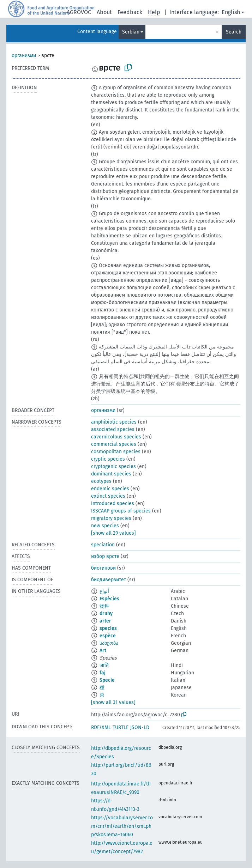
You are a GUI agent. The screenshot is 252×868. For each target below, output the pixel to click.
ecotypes (101, 481)
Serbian (131, 32)
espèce (108, 636)
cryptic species (108, 459)
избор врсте (105, 556)
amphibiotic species (114, 422)
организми (24, 56)
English (231, 12)
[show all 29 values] (113, 533)
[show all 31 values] (113, 702)
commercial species (114, 444)
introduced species (113, 503)
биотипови (103, 568)
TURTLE (121, 727)
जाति (104, 665)
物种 (104, 606)
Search (234, 32)
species (108, 628)
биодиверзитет (109, 580)
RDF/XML (101, 727)
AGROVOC (79, 12)
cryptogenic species (113, 466)
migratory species (111, 518)
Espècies (109, 599)
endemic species (110, 489)
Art (103, 651)
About (104, 12)
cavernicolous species (116, 437)
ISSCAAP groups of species (121, 511)
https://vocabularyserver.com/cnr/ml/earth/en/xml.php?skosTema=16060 (122, 826)
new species (105, 526)
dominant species (111, 474)
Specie (107, 680)
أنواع (104, 591)
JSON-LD (140, 727)
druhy (106, 614)
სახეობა (109, 643)
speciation (103, 545)
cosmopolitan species (116, 452)
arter (105, 621)
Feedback (130, 12)
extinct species (108, 496)
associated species (113, 429)
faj (103, 673)
